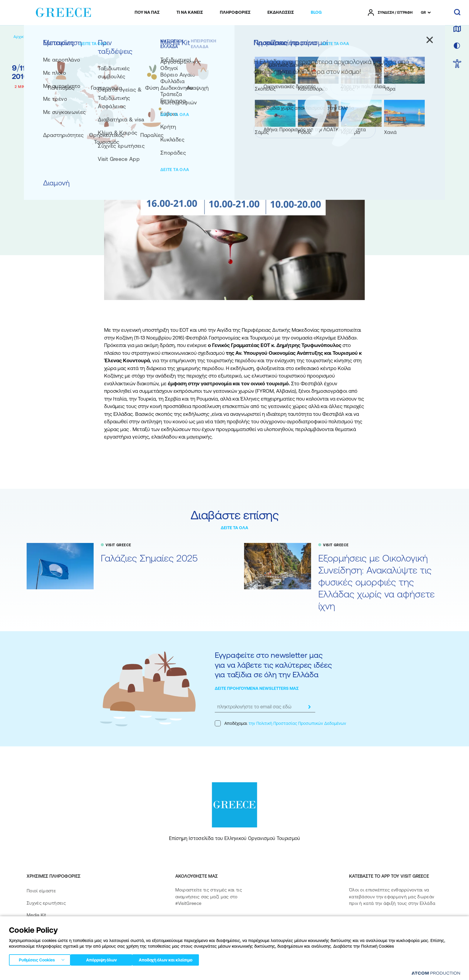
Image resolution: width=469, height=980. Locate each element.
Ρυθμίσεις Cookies (37, 959)
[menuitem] (147, 13)
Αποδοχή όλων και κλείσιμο (176, 959)
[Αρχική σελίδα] (26, 37)
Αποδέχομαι (280, 723)
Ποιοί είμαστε (41, 891)
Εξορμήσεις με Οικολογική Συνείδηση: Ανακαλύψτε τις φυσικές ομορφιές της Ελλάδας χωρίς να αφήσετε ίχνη (376, 582)
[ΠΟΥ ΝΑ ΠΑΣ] (147, 13)
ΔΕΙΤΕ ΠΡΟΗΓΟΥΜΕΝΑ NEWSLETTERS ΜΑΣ (257, 688)
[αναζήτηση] (457, 13)
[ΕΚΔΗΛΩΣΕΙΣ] (281, 13)
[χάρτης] (457, 29)
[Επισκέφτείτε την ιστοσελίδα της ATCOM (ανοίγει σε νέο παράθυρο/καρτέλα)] (436, 973)
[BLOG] (316, 13)
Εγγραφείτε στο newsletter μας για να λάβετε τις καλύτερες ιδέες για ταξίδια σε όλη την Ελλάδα (273, 665)
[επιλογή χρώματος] (457, 46)
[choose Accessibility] (457, 64)
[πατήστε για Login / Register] (390, 13)
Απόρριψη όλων (104, 959)
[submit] (309, 707)
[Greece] (63, 11)
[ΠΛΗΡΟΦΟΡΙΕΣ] (235, 13)
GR (423, 13)
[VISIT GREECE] (71, 37)
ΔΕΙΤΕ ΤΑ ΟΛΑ (234, 528)
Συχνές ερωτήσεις (46, 903)
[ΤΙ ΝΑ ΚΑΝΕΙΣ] (190, 13)
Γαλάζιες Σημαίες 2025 (149, 558)
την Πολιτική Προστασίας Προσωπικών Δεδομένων (297, 723)
